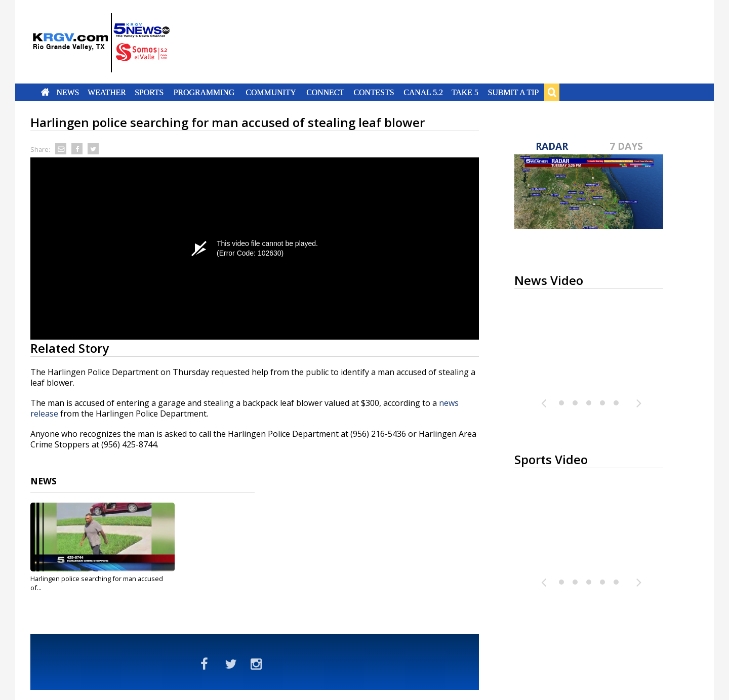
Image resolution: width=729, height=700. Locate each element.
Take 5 (465, 92)
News (68, 92)
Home (45, 92)
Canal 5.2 (423, 92)
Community (271, 92)
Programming (204, 92)
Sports (149, 92)
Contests (374, 92)
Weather (107, 92)
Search (552, 92)
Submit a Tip (513, 92)
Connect (325, 92)
